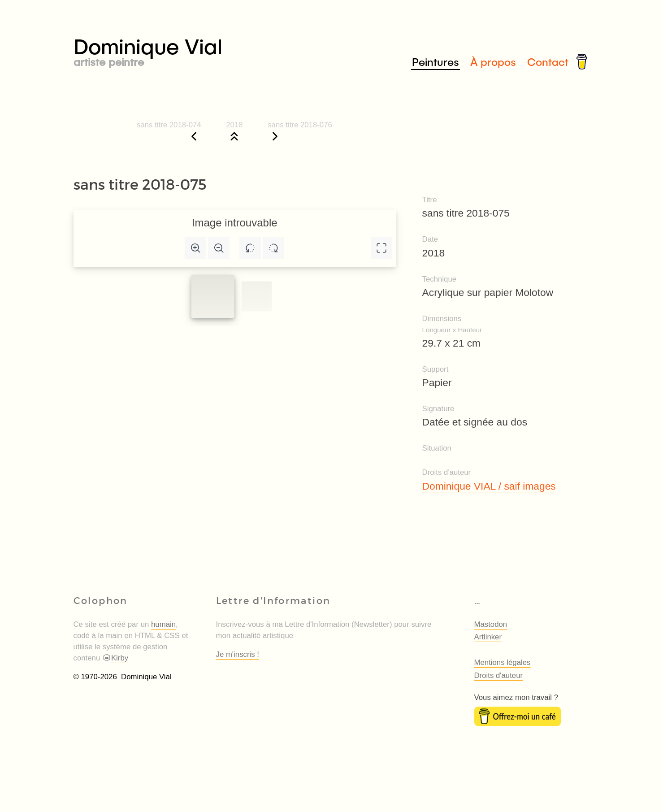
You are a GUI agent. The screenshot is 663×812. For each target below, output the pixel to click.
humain (163, 624)
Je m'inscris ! (238, 654)
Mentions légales (503, 662)
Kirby (115, 658)
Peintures (435, 62)
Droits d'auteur (499, 675)
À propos (493, 62)
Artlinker (488, 637)
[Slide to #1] (212, 296)
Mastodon (491, 624)
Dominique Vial (203, 50)
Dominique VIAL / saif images (489, 486)
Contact (548, 62)
